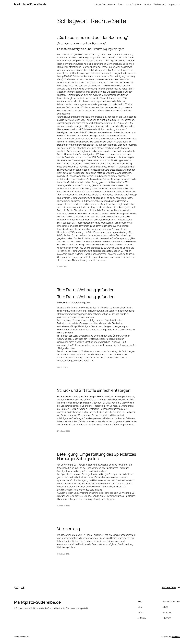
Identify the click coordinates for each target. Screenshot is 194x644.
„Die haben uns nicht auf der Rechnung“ (93, 37)
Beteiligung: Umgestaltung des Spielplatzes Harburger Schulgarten (97, 456)
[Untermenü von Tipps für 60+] (140, 4)
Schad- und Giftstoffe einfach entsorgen (94, 390)
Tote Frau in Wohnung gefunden (86, 290)
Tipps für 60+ (132, 4)
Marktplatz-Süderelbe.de (30, 4)
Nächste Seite (171, 587)
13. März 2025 (62, 267)
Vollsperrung (69, 529)
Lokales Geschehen (104, 4)
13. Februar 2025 (63, 506)
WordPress (176, 637)
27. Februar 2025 (63, 431)
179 (22, 587)
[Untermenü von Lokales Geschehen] (115, 4)
